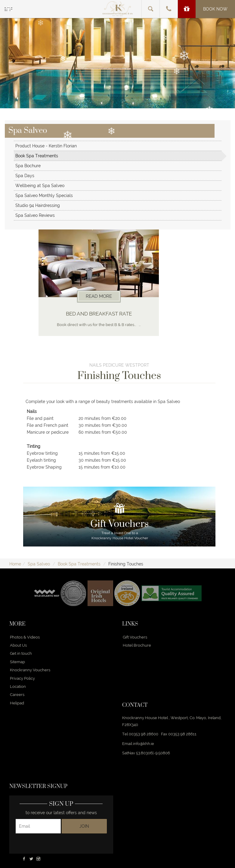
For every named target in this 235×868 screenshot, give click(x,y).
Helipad (17, 703)
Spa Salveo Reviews (35, 215)
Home (15, 564)
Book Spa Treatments (37, 156)
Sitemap (17, 662)
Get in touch (21, 653)
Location (18, 686)
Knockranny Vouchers (30, 670)
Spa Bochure (28, 166)
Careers (17, 695)
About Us (18, 645)
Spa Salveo (39, 564)
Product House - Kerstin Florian (46, 146)
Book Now (215, 9)
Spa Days (25, 176)
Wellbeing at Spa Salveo (40, 186)
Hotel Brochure (137, 645)
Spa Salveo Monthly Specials (44, 195)
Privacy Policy (22, 678)
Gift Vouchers (135, 637)
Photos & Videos (25, 637)
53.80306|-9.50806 (153, 753)
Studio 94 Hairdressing (38, 205)
